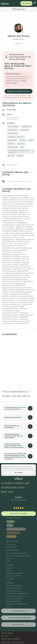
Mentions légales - (8, 633)
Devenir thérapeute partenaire (16, 553)
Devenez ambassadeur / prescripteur (18, 556)
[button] (34, 3)
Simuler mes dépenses (14, 586)
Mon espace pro (18, 625)
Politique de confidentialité (11, 639)
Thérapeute (18, 9)
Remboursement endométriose (17, 594)
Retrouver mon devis (13, 588)
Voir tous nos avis (18, 500)
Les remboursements (14, 591)
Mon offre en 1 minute (18, 514)
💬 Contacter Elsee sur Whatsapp (19, 618)
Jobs (8, 561)
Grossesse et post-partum (15, 573)
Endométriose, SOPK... (14, 576)
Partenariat (10, 558)
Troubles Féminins (13, 533)
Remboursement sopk (14, 601)
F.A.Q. (8, 606)
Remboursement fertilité (14, 599)
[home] (5, 3)
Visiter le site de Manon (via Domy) (18, 181)
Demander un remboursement (18, 91)
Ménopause (11, 536)
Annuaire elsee (11, 547)
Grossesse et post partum (16, 529)
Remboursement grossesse (16, 596)
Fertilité (10, 525)
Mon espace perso (18, 611)
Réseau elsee (11, 544)
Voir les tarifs (26, 3)
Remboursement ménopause (16, 604)
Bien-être (10, 522)
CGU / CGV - (5, 636)
